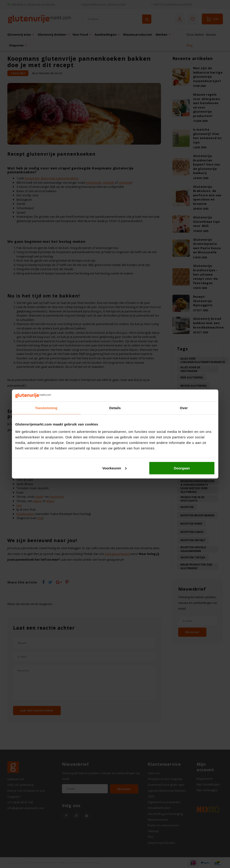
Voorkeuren (114, 468)
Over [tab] (184, 408)
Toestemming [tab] (46, 408)
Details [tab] (115, 408)
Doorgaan (182, 468)
